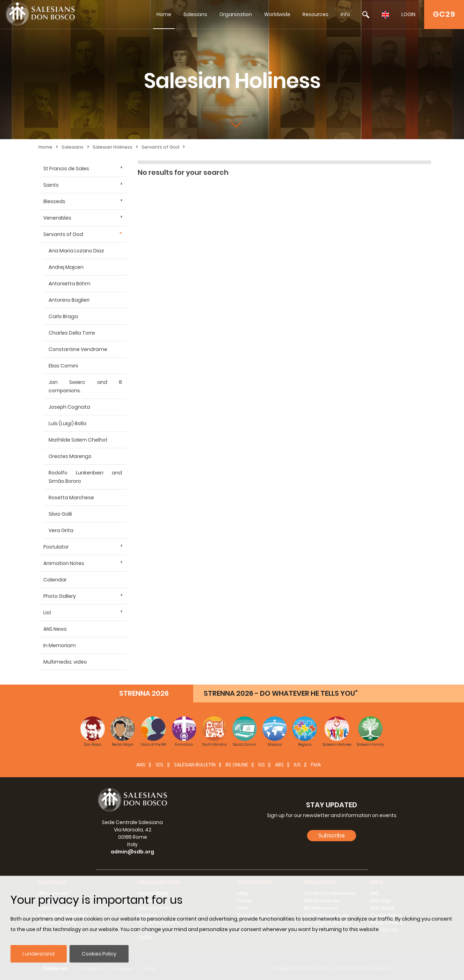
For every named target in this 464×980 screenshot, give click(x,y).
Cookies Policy (99, 954)
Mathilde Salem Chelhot (78, 440)
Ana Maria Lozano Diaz (76, 251)
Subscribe (332, 835)
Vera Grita (61, 530)
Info (345, 14)
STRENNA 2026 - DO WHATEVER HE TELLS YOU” (281, 693)
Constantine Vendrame (78, 349)
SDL (160, 765)
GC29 (444, 14)
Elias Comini (63, 366)
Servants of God (160, 147)
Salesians (195, 14)
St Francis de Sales (66, 169)
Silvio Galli (60, 514)
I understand (39, 954)
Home (164, 14)
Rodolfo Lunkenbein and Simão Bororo (85, 477)
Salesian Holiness (113, 147)
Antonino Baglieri (69, 300)
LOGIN (408, 14)
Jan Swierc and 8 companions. (85, 386)
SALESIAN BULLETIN (195, 765)
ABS (279, 765)
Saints (51, 185)
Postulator (56, 547)
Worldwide (277, 14)
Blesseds (54, 201)
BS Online (237, 765)
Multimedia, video (65, 662)
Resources (316, 14)
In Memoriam (60, 645)
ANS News (55, 629)
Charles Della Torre (72, 333)
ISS (262, 765)
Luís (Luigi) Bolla (67, 423)
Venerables (57, 218)
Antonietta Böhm (70, 284)
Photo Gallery (60, 596)
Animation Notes (64, 563)
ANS (141, 765)
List (47, 613)
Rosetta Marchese (71, 498)
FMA (316, 765)
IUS (297, 765)
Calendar (55, 580)
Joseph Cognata (69, 407)
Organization (236, 14)
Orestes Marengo (70, 456)
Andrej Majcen (66, 267)
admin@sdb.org (132, 852)
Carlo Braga (63, 316)
